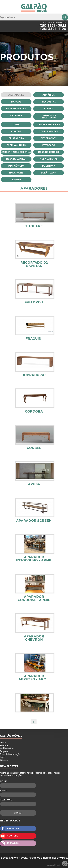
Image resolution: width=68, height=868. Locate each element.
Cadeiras (16, 116)
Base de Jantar (16, 109)
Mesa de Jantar (16, 159)
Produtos (4, 745)
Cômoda (16, 131)
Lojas (2, 757)
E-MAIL (4, 791)
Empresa (4, 751)
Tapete (16, 180)
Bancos (16, 102)
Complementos (49, 131)
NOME (3, 781)
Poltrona (49, 166)
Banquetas (49, 102)
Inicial (3, 743)
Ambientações (7, 748)
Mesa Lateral (49, 159)
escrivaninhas (16, 145)
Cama (16, 125)
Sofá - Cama (49, 173)
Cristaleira (16, 138)
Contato (4, 760)
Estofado (49, 145)
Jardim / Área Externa (16, 152)
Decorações (49, 138)
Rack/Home (16, 173)
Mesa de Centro (49, 152)
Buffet (49, 109)
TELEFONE (6, 800)
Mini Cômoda (16, 166)
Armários (49, 95)
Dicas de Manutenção (10, 754)
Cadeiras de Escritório (49, 117)
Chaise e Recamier (49, 125)
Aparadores (16, 95)
